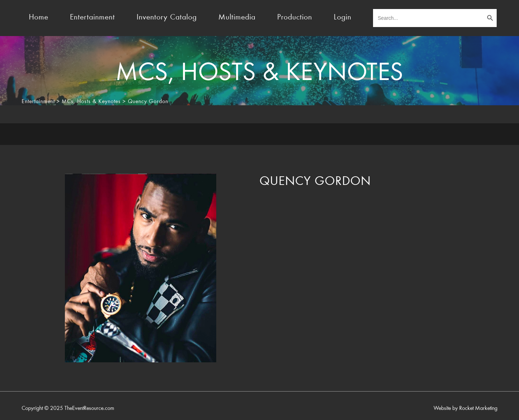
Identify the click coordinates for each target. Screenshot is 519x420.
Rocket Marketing (478, 408)
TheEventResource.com (89, 408)
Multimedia (237, 18)
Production (295, 18)
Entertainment (92, 18)
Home (39, 18)
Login (343, 18)
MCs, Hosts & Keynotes (91, 102)
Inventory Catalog (167, 18)
